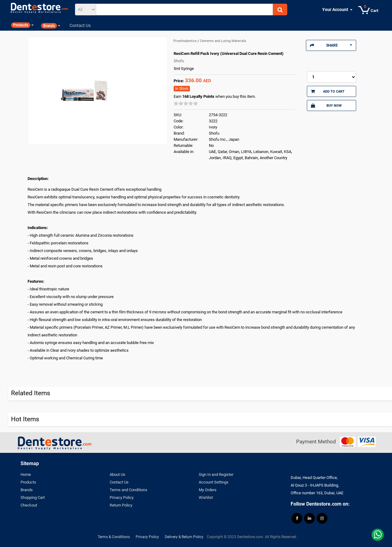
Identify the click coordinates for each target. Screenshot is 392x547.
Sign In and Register (216, 474)
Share (331, 45)
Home (26, 474)
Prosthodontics (185, 41)
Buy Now (326, 105)
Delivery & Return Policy (184, 537)
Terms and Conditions (128, 490)
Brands (27, 490)
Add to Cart (328, 91)
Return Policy (121, 505)
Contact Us (119, 482)
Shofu (179, 61)
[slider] (186, 103)
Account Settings (214, 482)
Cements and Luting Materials (223, 41)
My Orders (208, 490)
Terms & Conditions (114, 537)
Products (28, 482)
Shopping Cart (33, 497)
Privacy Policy (122, 497)
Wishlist (206, 497)
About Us (117, 474)
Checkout (29, 505)
